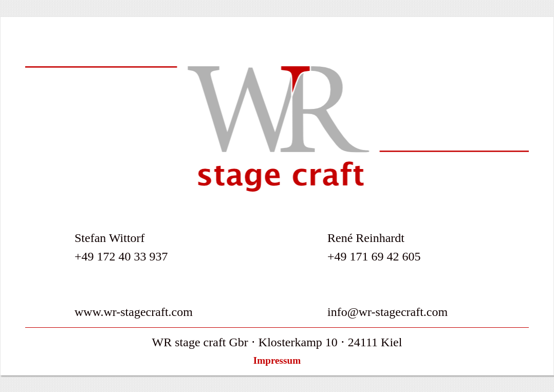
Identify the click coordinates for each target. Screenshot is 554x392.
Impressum (277, 360)
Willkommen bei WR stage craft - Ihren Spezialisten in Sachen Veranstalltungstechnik (277, 129)
